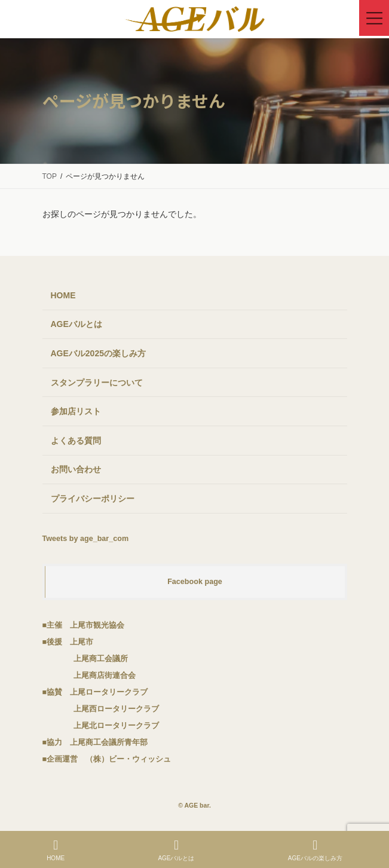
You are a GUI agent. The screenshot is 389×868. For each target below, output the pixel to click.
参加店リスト (76, 411)
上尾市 (82, 642)
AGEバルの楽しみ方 (315, 850)
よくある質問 (76, 441)
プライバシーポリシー (93, 499)
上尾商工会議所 (101, 659)
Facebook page (195, 582)
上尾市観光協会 (97, 625)
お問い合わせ (76, 469)
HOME (63, 295)
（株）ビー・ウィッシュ (128, 759)
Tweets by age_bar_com (86, 539)
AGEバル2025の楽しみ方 (98, 353)
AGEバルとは (76, 324)
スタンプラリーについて (97, 383)
